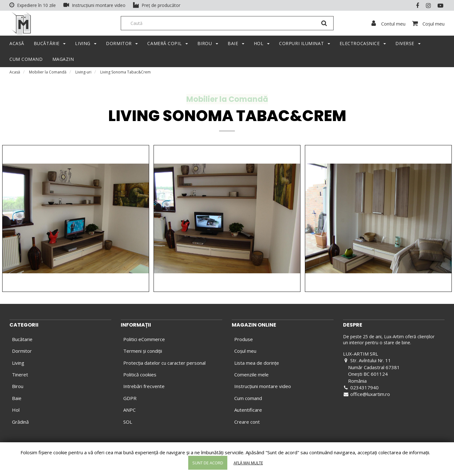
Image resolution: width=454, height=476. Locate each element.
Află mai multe (248, 463)
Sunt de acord (208, 463)
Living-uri (83, 74)
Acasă (15, 74)
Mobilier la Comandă (48, 74)
